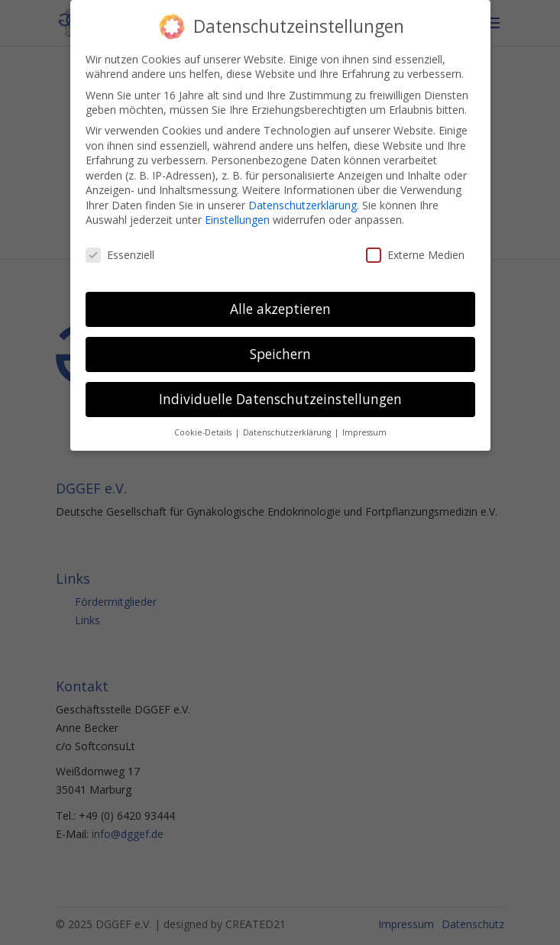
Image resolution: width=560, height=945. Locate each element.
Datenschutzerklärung (303, 197)
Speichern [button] (280, 346)
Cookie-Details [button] (204, 425)
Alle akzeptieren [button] (280, 301)
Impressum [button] (364, 425)
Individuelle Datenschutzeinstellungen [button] (280, 391)
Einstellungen (237, 213)
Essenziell (120, 248)
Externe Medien (415, 248)
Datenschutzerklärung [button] (288, 425)
